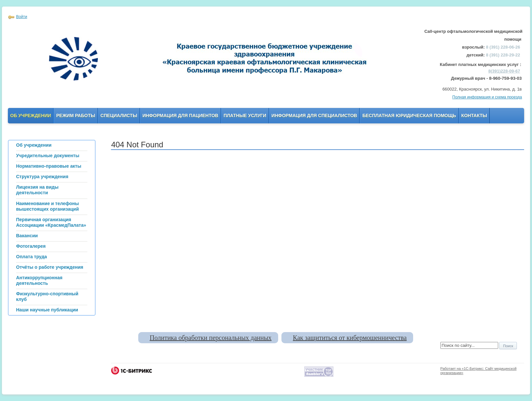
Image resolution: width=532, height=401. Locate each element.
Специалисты (119, 116)
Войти (22, 17)
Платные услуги (245, 116)
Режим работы (76, 116)
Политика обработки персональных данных (211, 338)
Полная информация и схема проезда (487, 97)
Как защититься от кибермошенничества (350, 338)
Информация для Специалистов (314, 116)
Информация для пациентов (180, 116)
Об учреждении (31, 116)
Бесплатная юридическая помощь (409, 116)
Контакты (474, 116)
